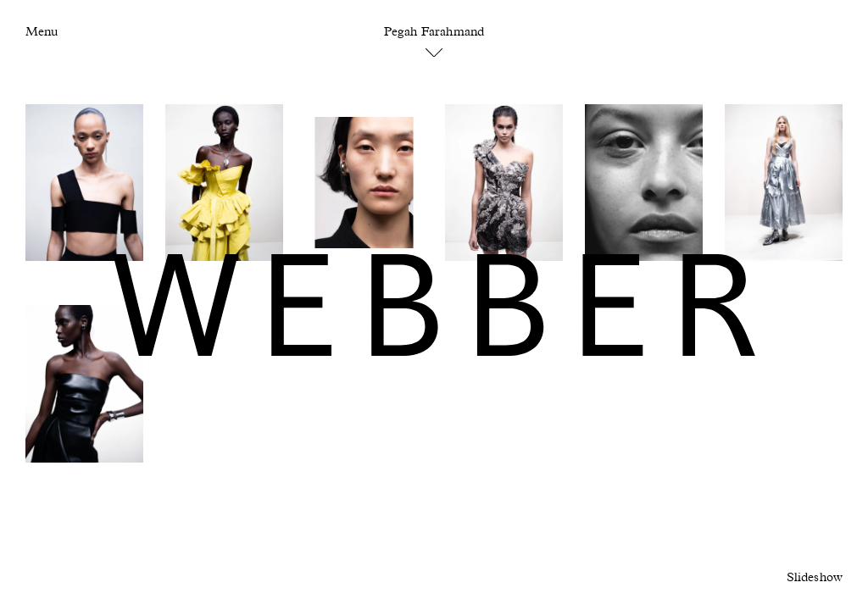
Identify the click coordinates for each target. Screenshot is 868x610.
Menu (42, 32)
